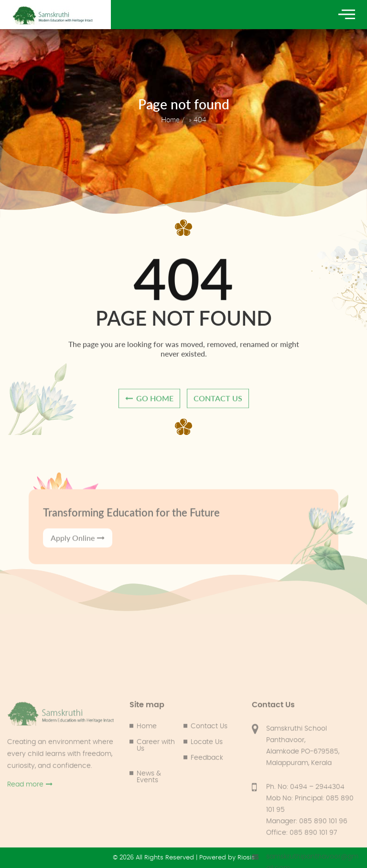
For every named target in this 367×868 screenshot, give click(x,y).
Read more (30, 826)
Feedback (207, 799)
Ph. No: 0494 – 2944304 (305, 828)
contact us (218, 401)
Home (170, 119)
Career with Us (156, 787)
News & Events (149, 818)
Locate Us (207, 783)
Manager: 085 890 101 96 (307, 863)
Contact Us (209, 768)
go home (149, 401)
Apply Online (78, 551)
